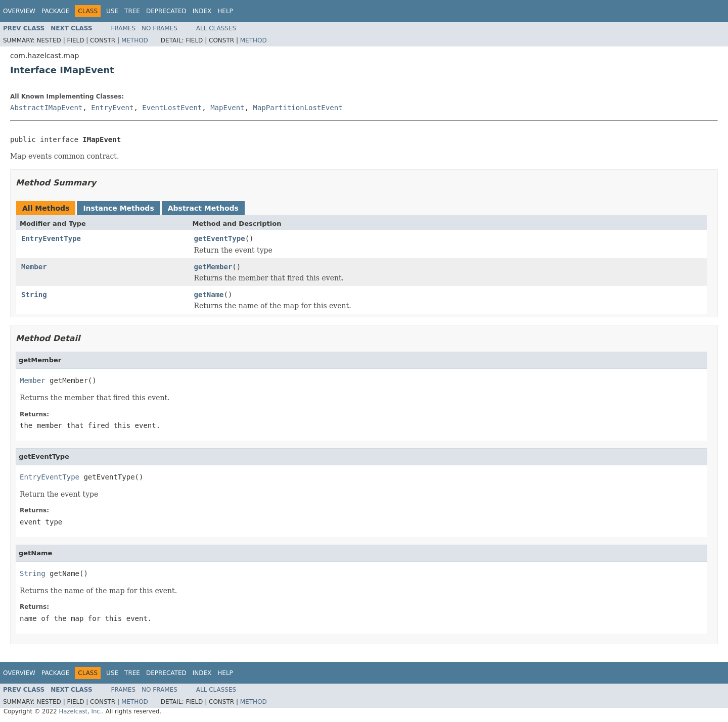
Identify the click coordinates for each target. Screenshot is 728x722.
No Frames (160, 28)
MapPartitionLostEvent (298, 108)
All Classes (216, 28)
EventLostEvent (172, 108)
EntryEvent (112, 108)
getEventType (220, 238)
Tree (132, 11)
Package (55, 11)
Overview (19, 11)
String (34, 295)
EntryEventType (51, 238)
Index (202, 11)
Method (135, 40)
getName (209, 295)
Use (112, 11)
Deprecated (166, 11)
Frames (124, 28)
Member (34, 267)
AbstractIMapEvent (46, 108)
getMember (213, 267)
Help (225, 11)
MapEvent (227, 108)
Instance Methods (118, 208)
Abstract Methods (203, 208)
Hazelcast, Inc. (80, 711)
